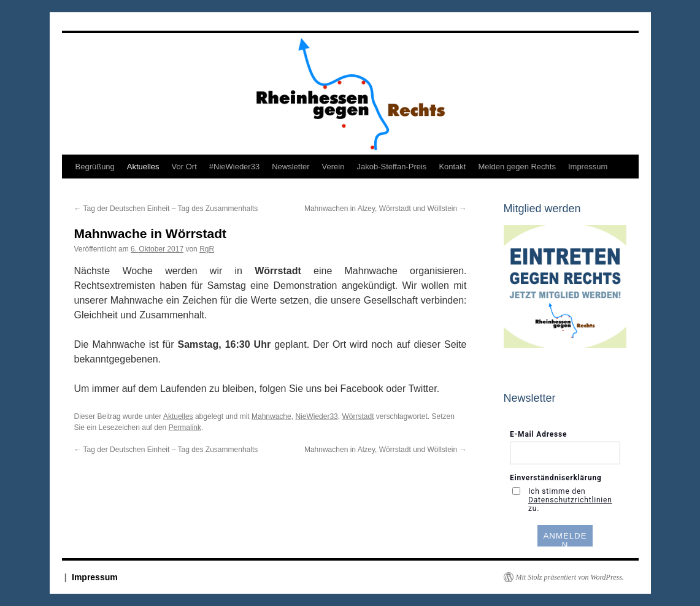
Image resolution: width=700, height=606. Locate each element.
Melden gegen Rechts (517, 167)
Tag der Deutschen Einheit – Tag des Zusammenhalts (166, 209)
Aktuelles (143, 167)
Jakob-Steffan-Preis (391, 167)
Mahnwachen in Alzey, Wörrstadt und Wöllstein (386, 209)
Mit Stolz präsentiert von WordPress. (570, 577)
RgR (207, 249)
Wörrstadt (358, 416)
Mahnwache (271, 416)
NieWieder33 (316, 416)
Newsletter (290, 167)
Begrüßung (95, 167)
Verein (333, 167)
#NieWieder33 (234, 167)
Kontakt (452, 167)
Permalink (185, 428)
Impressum (588, 167)
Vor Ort (184, 167)
